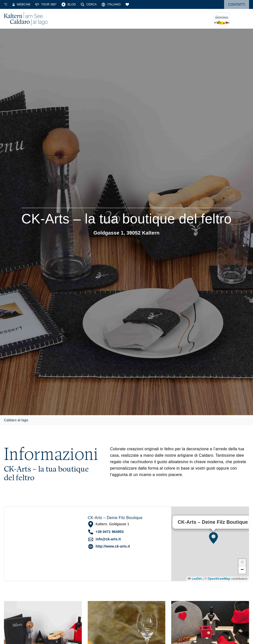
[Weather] (10, 4)
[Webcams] (50, 4)
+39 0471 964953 (110, 532)
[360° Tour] (74, 4)
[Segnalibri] (156, 4)
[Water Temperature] (29, 4)
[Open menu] (245, 19)
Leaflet (195, 579)
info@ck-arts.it (108, 539)
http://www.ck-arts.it (113, 546)
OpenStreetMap (219, 579)
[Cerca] (117, 4)
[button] (213, 538)
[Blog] (97, 4)
